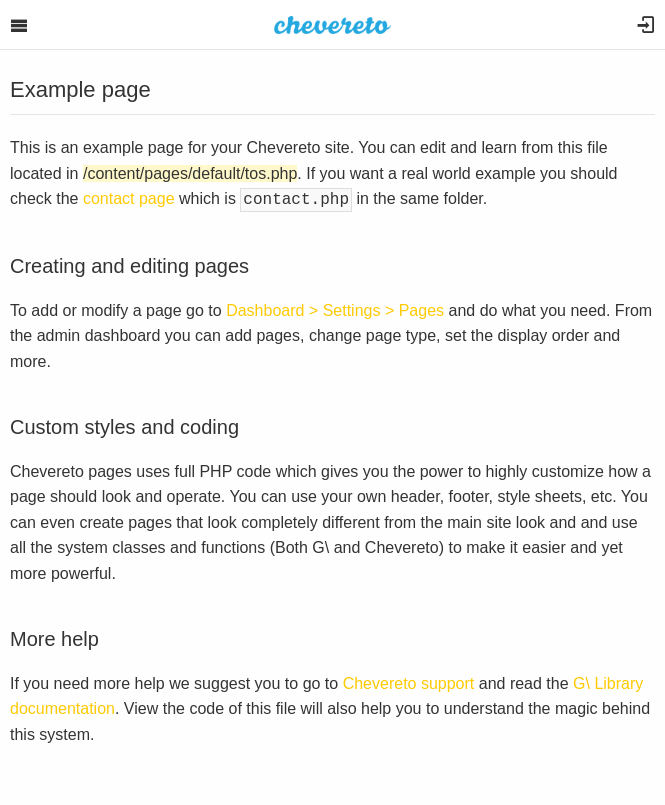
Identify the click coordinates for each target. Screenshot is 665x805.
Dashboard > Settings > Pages (335, 308)
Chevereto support (409, 681)
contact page (129, 198)
